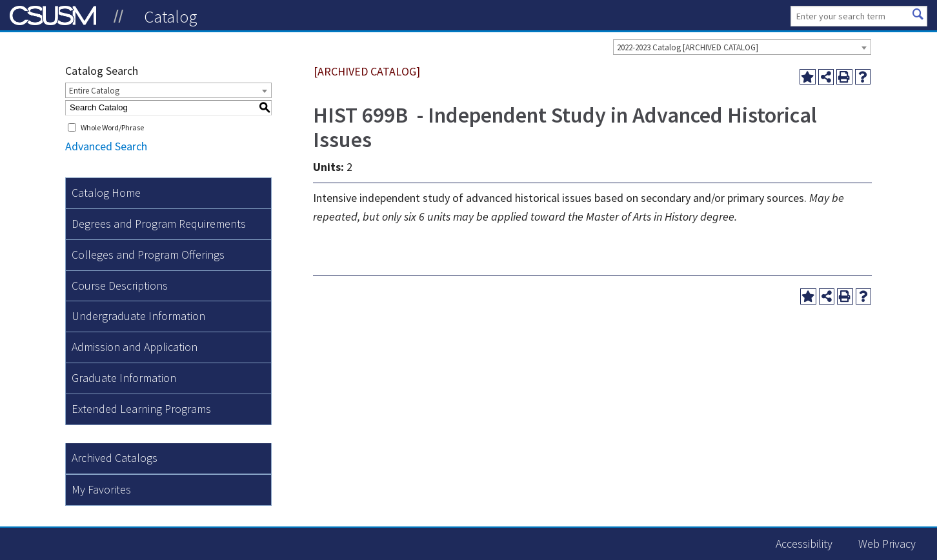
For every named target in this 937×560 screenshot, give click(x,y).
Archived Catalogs (115, 458)
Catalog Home (106, 193)
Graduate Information (124, 378)
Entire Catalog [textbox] (94, 91)
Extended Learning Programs (141, 409)
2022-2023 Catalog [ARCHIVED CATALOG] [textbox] (688, 47)
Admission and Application (135, 347)
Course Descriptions (120, 285)
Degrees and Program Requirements (159, 224)
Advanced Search (106, 146)
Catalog (171, 16)
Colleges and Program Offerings (148, 255)
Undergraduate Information (138, 316)
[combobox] (742, 47)
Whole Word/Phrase (112, 127)
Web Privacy (887, 544)
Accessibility (804, 544)
